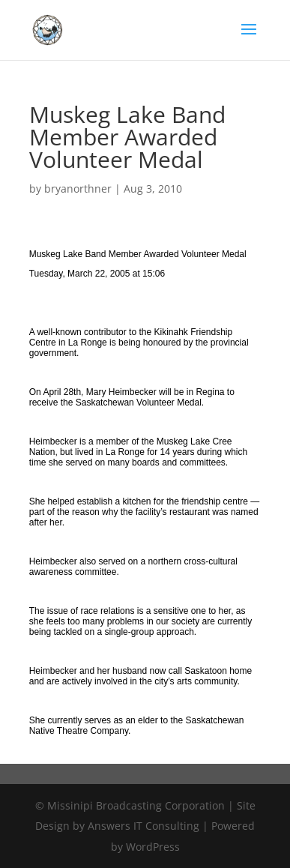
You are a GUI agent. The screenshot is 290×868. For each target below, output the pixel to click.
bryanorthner (78, 189)
